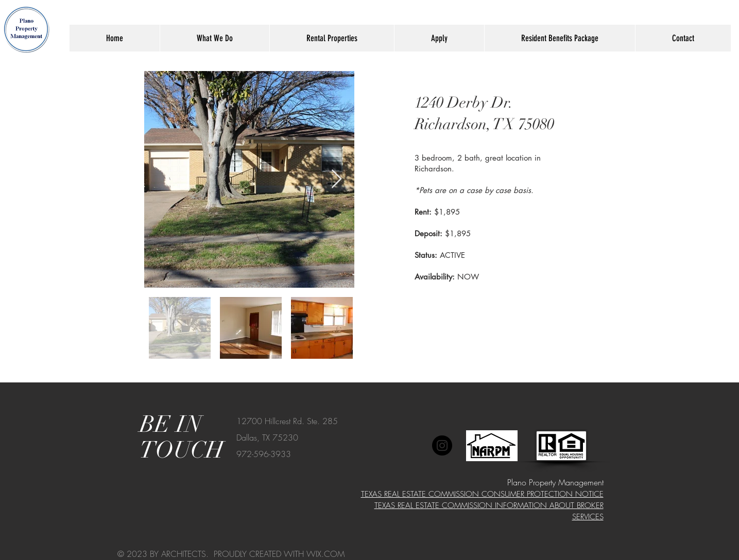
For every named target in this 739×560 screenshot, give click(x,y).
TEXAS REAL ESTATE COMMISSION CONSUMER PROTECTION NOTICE (482, 494)
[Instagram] (442, 445)
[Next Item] (337, 179)
